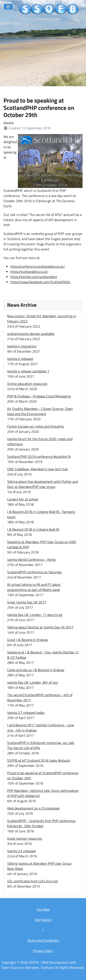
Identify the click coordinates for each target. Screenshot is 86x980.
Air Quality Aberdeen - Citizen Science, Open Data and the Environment (40, 411)
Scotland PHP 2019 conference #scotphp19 (39, 456)
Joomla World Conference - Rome (31, 560)
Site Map (43, 909)
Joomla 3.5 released (21, 851)
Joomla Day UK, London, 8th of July (33, 682)
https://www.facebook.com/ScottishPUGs (40, 282)
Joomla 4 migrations (22, 346)
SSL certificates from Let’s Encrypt (32, 881)
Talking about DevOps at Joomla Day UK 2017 (40, 627)
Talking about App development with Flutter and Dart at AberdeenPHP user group (42, 484)
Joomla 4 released (20, 359)
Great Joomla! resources (25, 838)
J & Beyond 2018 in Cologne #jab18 (33, 529)
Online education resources (27, 384)
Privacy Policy (43, 951)
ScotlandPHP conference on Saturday (34, 572)
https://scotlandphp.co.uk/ (29, 272)
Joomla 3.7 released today (26, 713)
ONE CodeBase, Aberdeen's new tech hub (37, 469)
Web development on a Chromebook (33, 808)
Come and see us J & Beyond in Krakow (36, 670)
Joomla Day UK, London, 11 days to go (35, 615)
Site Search (43, 920)
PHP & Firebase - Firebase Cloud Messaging (39, 396)
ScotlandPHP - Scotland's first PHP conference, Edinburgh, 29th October (42, 823)
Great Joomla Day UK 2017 (27, 602)
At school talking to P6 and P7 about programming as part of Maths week (34, 587)
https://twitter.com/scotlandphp (34, 277)
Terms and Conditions (43, 940)
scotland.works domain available (31, 334)
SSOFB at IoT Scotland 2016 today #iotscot (39, 760)
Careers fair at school (23, 499)
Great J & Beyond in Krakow (27, 640)
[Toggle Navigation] (8, 7)
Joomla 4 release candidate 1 (28, 371)
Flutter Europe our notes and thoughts (35, 426)
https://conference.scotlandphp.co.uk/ (38, 266)
